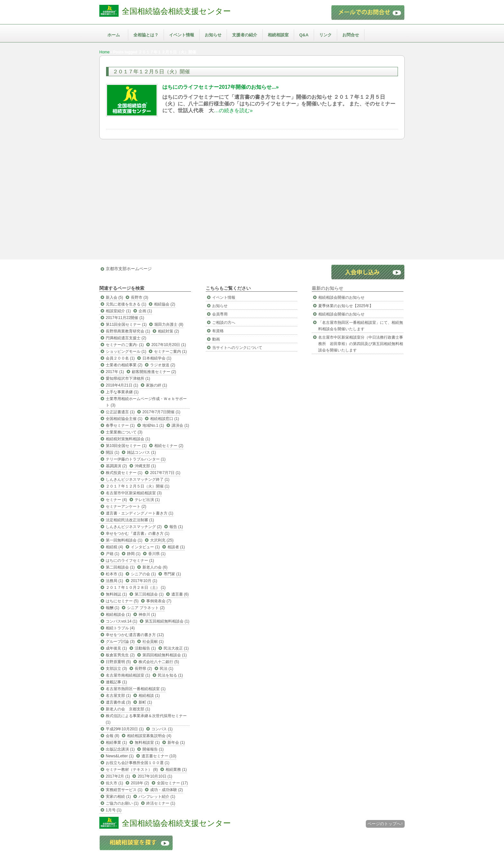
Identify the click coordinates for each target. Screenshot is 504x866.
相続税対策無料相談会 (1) (128, 439)
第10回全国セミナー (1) (126, 446)
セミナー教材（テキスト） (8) (132, 770)
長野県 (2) (143, 669)
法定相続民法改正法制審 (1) (130, 520)
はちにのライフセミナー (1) (130, 561)
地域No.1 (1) (153, 425)
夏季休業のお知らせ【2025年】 (346, 306)
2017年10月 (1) (144, 581)
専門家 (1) (172, 574)
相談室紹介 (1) (118, 311)
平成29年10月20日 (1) (125, 729)
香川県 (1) (157, 554)
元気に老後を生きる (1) (126, 304)
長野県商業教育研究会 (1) (128, 331)
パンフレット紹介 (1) (157, 797)
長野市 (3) (139, 297)
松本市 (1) (114, 574)
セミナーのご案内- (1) (125, 345)
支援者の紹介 (245, 35)
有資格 (218, 331)
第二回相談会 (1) (120, 567)
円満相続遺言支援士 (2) (126, 338)
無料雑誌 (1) (116, 594)
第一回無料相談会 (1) (124, 540)
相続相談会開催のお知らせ (341, 297)
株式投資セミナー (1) (124, 473)
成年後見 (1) (116, 648)
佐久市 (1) (114, 783)
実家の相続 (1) (118, 797)
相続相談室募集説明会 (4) (149, 736)
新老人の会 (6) (155, 567)
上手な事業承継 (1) (122, 392)
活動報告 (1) (145, 648)
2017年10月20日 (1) (169, 345)
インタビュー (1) (145, 547)
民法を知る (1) (170, 675)
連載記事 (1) (116, 682)
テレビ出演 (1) (147, 500)
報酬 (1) (113, 608)
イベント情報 (182, 35)
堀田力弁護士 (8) (169, 324)
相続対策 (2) (168, 331)
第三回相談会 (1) (149, 594)
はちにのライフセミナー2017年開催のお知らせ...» (221, 87)
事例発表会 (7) (159, 601)
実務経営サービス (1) (124, 790)
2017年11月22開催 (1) (125, 318)
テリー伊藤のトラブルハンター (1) (136, 459)
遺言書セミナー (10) (159, 756)
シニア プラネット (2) (146, 608)
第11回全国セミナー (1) (126, 324)
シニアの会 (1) (143, 574)
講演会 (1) (180, 425)
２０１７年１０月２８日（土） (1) (136, 588)
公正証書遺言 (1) (120, 412)
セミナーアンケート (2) (126, 506)
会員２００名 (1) (120, 358)
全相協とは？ (146, 35)
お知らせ (213, 35)
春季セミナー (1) (120, 425)
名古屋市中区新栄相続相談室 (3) (134, 493)
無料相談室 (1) (147, 743)
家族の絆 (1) (157, 385)
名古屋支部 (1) (118, 696)
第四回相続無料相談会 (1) (165, 655)
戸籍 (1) (113, 554)
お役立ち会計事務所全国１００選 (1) (138, 763)
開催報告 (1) (153, 749)
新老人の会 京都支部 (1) (128, 709)
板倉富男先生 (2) (120, 655)
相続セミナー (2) (169, 446)
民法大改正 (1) (176, 648)
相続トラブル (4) (120, 628)
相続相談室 (278, 35)
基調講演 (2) (116, 466)
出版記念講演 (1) (120, 749)
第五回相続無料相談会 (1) (167, 621)
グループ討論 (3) (120, 642)
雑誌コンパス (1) (141, 452)
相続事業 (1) (116, 743)
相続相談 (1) (149, 696)
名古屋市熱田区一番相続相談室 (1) (136, 689)
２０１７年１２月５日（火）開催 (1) (138, 486)
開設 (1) (113, 452)
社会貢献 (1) (153, 642)
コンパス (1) (162, 729)
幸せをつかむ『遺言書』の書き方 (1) (138, 533)
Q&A (304, 35)
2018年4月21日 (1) (122, 385)
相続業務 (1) (176, 770)
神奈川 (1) (147, 615)
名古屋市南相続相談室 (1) (128, 675)
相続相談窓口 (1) (165, 419)
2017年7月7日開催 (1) (161, 412)
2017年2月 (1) (118, 776)
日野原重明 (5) (118, 662)
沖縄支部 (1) (145, 466)
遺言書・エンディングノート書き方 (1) (139, 513)
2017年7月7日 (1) (165, 473)
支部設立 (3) (116, 669)
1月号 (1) (114, 810)
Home (104, 52)
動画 (216, 339)
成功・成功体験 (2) (166, 790)
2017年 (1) (115, 372)
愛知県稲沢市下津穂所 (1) (128, 378)
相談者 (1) (176, 547)
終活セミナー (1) (161, 803)
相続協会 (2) (165, 304)
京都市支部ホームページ (129, 269)
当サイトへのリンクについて (237, 348)
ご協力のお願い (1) (122, 803)
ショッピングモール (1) (126, 351)
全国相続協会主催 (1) (124, 419)
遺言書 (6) (180, 594)
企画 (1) (145, 311)
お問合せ (351, 35)
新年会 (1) (176, 743)
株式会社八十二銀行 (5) (159, 662)
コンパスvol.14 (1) (122, 621)
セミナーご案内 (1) (170, 351)
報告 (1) (176, 527)
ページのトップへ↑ (385, 824)
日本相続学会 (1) (157, 358)
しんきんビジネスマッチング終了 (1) (138, 479)
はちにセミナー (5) (122, 601)
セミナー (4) (116, 500)
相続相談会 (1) (118, 615)
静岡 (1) (134, 554)
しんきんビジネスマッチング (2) (134, 527)
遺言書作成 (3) (118, 702)
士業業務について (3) (124, 432)
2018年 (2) (140, 783)
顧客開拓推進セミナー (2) (154, 372)
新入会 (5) (114, 297)
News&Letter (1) (120, 756)
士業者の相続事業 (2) (124, 365)
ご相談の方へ (224, 323)
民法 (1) (166, 669)
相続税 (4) (114, 547)
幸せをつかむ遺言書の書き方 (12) (135, 635)
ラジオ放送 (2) (163, 365)
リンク (325, 35)
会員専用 (220, 314)
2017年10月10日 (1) (155, 776)
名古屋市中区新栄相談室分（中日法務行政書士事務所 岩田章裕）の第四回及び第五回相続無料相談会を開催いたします (361, 344)
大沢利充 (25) (162, 540)
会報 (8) (113, 736)
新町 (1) (145, 702)
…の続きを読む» (233, 110)
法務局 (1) (114, 581)
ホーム (114, 35)
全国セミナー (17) (172, 783)
